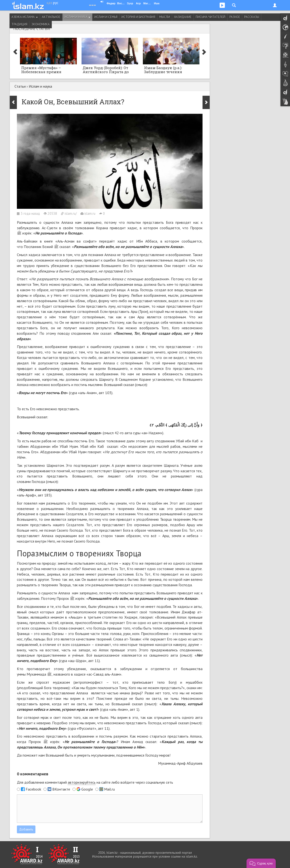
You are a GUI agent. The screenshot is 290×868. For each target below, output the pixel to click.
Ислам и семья (106, 17)
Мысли (165, 17)
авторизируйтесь (82, 782)
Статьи (20, 86)
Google (87, 789)
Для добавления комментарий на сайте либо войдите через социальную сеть (95, 782)
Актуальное (51, 17)
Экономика (41, 24)
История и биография (138, 17)
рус (56, 3)
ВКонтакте (61, 789)
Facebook (33, 789)
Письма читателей (210, 17)
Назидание (183, 17)
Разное (235, 17)
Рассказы (252, 17)
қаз (49, 3)
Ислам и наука (77, 17)
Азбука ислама (25, 17)
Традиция (19, 24)
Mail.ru (109, 789)
